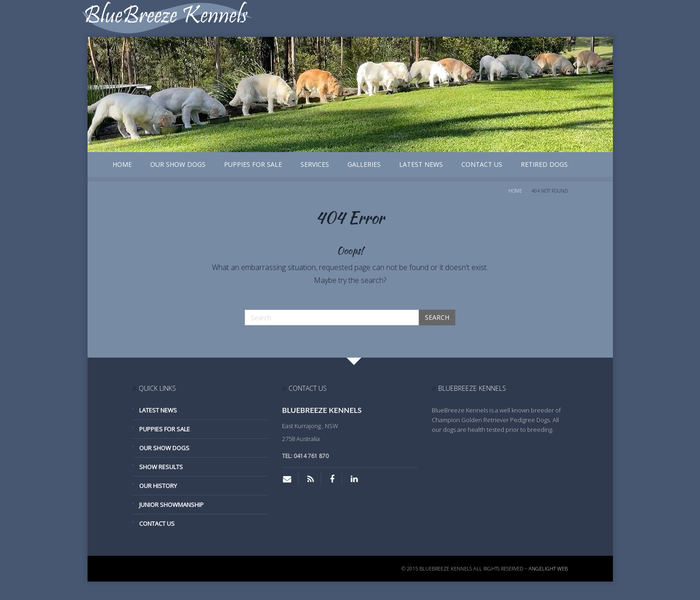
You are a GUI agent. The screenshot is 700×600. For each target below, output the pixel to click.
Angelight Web (548, 568)
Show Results (161, 467)
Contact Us (482, 164)
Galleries (364, 164)
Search (437, 317)
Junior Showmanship (171, 505)
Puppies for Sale (253, 164)
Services (315, 164)
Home (122, 164)
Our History (158, 486)
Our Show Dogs (178, 164)
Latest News (421, 164)
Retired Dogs (544, 164)
